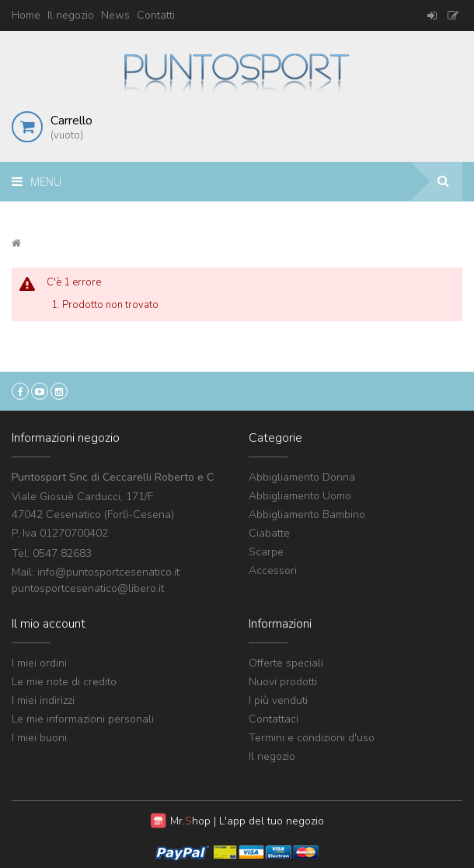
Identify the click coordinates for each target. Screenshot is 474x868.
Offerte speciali (286, 663)
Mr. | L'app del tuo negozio (247, 821)
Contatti (156, 15)
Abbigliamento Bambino (307, 514)
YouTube (40, 391)
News (115, 15)
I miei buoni (39, 738)
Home (26, 15)
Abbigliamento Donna (302, 477)
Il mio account (49, 624)
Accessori (273, 570)
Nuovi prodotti (283, 682)
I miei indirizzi (43, 700)
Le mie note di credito (64, 682)
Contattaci (274, 719)
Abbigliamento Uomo (300, 496)
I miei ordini (39, 663)
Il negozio (71, 15)
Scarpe (266, 552)
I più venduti (278, 700)
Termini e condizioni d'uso (312, 738)
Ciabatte (269, 533)
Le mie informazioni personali (83, 719)
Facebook (20, 391)
